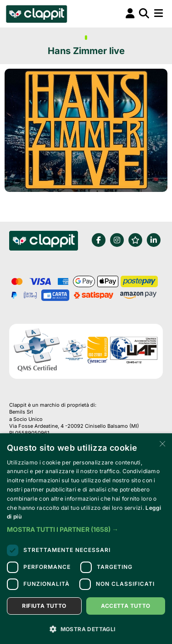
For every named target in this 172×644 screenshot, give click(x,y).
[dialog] (86, 539)
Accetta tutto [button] (125, 606)
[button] (86, 529)
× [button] (162, 443)
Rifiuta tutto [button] (44, 606)
